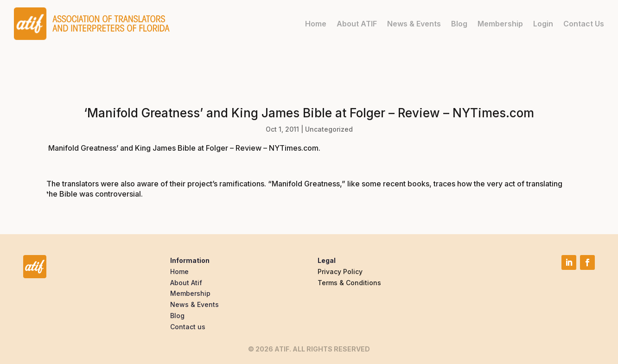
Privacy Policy (340, 271)
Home (316, 24)
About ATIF (357, 24)
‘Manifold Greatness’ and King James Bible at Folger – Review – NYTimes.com (182, 148)
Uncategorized (329, 129)
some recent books (395, 184)
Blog (459, 24)
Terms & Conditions (349, 283)
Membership (500, 24)
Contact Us (584, 24)
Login (543, 24)
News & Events (414, 24)
